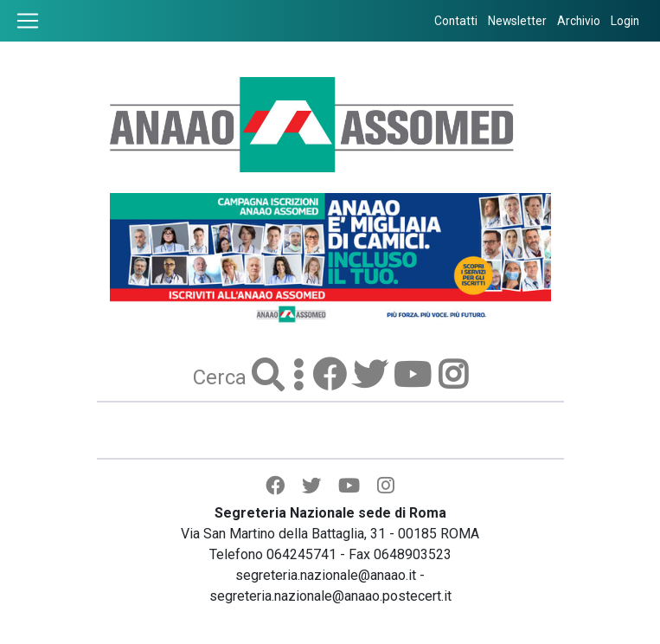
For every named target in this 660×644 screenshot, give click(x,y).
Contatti (456, 21)
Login (625, 21)
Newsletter (517, 21)
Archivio (579, 21)
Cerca (222, 377)
